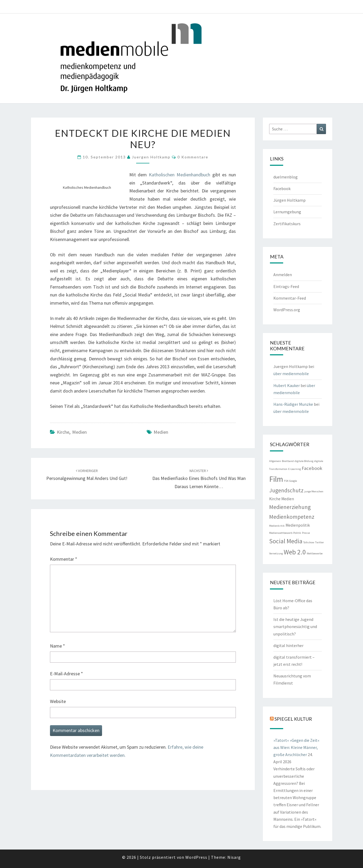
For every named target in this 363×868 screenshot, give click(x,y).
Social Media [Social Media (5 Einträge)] (286, 541)
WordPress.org (287, 310)
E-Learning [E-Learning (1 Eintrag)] (295, 469)
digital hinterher (288, 645)
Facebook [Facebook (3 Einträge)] (312, 468)
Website (58, 701)
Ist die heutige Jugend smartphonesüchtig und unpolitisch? (295, 626)
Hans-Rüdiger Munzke (293, 404)
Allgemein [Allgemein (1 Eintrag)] (275, 461)
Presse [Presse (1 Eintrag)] (306, 533)
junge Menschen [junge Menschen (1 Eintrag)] (314, 491)
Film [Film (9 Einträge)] (276, 479)
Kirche (63, 432)
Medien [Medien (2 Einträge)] (288, 499)
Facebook (282, 188)
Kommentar (64, 559)
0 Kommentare (193, 157)
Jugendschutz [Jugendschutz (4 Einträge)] (286, 490)
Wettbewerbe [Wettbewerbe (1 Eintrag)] (315, 553)
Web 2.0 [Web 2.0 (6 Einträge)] (295, 552)
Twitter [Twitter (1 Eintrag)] (320, 542)
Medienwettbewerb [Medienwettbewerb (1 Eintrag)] (281, 533)
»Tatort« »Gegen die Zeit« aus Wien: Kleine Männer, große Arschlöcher (296, 747)
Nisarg (234, 857)
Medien (79, 432)
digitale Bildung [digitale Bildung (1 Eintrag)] (304, 461)
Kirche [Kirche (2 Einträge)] (275, 499)
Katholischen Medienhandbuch (180, 175)
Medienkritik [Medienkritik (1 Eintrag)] (277, 526)
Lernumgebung (287, 212)
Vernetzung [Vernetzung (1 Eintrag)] (276, 553)
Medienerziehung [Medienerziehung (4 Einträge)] (290, 507)
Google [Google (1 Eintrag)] (293, 481)
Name (58, 646)
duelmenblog (286, 177)
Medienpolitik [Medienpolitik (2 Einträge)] (298, 525)
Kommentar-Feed (290, 298)
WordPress (196, 857)
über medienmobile (291, 374)
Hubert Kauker (287, 385)
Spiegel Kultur (293, 719)
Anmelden (283, 275)
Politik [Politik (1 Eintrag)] (297, 533)
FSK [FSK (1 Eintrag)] (286, 481)
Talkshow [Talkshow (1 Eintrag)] (309, 542)
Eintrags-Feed (286, 286)
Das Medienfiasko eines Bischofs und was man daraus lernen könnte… (199, 479)
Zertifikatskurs (287, 224)
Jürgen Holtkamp (290, 200)
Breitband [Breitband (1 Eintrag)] (288, 461)
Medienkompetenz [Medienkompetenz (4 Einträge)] (292, 517)
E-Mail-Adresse (66, 674)
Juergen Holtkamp (151, 157)
